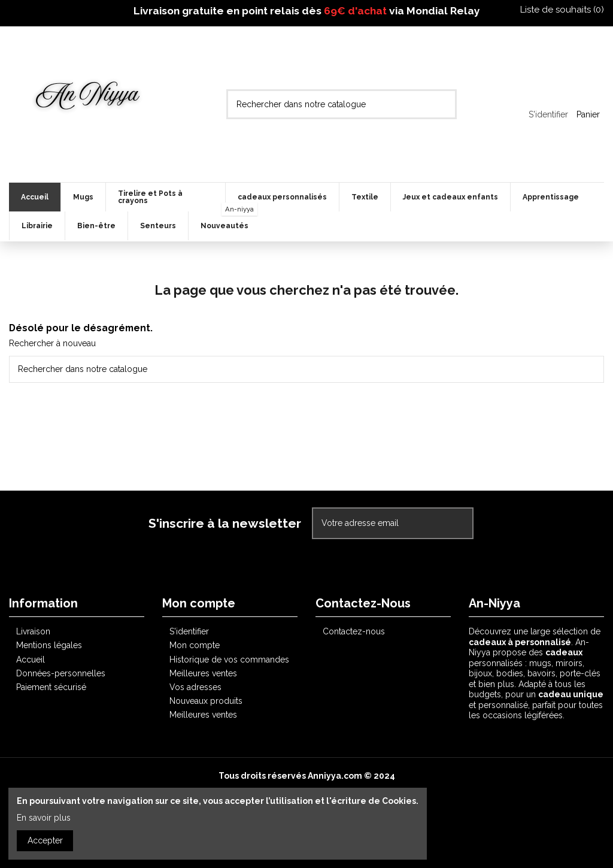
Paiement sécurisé (51, 687)
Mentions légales (49, 645)
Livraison (33, 631)
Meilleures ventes (203, 673)
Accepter (45, 840)
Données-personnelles (61, 673)
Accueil (31, 660)
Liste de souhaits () (556, 10)
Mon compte (195, 645)
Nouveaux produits (206, 701)
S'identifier (189, 631)
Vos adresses (195, 687)
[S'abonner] (460, 523)
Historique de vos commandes (229, 660)
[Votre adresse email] (380, 523)
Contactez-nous (354, 631)
